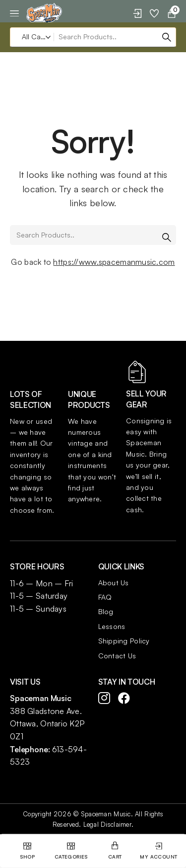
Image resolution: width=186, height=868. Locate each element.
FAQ (105, 597)
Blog (106, 611)
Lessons (112, 626)
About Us (114, 583)
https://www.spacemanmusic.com (114, 262)
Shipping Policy (124, 641)
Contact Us (117, 656)
